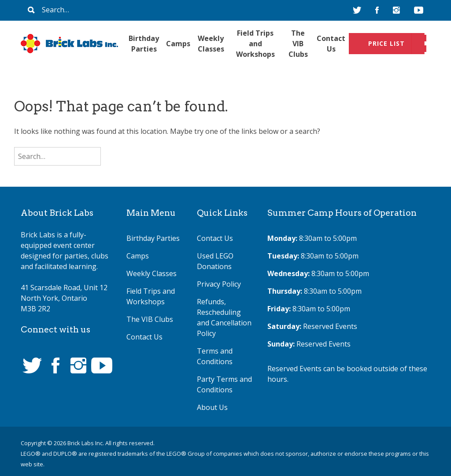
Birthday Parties (144, 44)
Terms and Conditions (215, 356)
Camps (178, 44)
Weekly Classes (211, 44)
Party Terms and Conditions (224, 384)
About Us (212, 407)
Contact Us (331, 44)
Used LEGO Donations (215, 261)
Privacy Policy (219, 284)
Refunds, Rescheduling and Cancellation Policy (224, 317)
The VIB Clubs (298, 44)
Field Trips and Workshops (255, 44)
